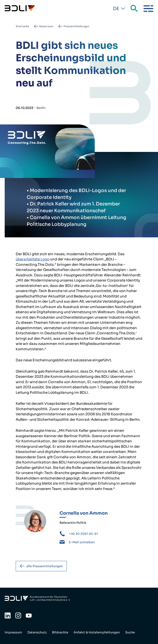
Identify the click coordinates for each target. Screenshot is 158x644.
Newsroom (46, 26)
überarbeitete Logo (33, 259)
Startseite (22, 26)
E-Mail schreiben (82, 542)
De (116, 9)
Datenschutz (37, 632)
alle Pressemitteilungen (45, 566)
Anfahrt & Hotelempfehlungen (97, 632)
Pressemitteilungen (76, 26)
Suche (135, 9)
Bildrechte (60, 632)
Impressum (13, 632)
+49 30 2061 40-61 (83, 534)
